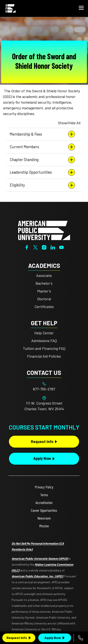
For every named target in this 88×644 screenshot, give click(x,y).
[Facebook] (27, 247)
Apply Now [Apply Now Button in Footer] (42, 458)
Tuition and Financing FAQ (44, 348)
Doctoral (44, 299)
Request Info (17, 638)
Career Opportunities (44, 510)
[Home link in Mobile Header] (11, 8)
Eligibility (42, 185)
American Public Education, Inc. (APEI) (37, 576)
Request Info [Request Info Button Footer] (42, 442)
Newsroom (44, 518)
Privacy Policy (44, 487)
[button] (81, 8)
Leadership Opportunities (42, 172)
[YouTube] (61, 247)
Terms (44, 495)
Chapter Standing (42, 160)
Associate (44, 275)
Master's (44, 291)
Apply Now (53, 638)
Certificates (44, 307)
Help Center (44, 333)
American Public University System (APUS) (40, 559)
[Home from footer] (44, 230)
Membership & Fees (42, 134)
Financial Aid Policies (44, 356)
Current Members (42, 147)
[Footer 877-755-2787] (44, 389)
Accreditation (44, 503)
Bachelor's (44, 283)
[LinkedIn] (53, 247)
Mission (44, 526)
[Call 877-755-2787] (81, 638)
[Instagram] (44, 247)
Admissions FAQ (44, 341)
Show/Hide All (69, 123)
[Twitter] (35, 247)
